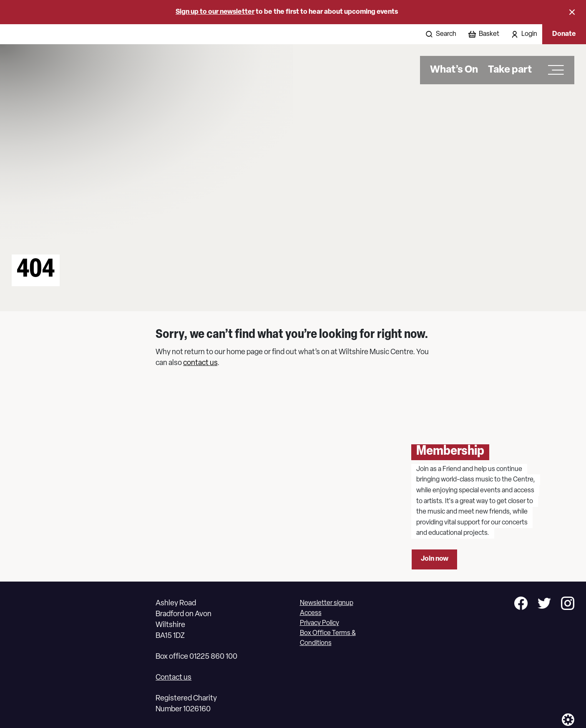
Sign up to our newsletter (215, 12)
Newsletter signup (327, 603)
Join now (435, 559)
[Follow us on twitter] (544, 605)
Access (311, 613)
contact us (200, 363)
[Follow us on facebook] (521, 605)
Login (529, 34)
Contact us (174, 678)
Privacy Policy (319, 623)
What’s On (454, 70)
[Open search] (440, 34)
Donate (564, 34)
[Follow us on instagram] (568, 605)
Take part (510, 70)
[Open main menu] (553, 70)
